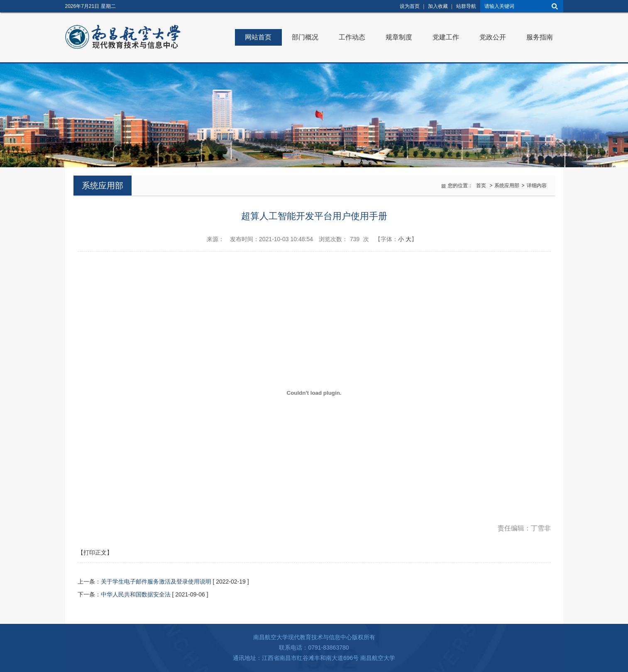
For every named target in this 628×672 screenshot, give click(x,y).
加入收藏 (438, 6)
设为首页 (410, 6)
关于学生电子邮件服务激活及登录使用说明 (156, 582)
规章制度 (399, 37)
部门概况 (305, 37)
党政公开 (493, 37)
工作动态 (352, 37)
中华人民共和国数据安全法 (136, 594)
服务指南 (540, 37)
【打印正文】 (95, 552)
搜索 (555, 6)
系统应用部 (507, 186)
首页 (481, 186)
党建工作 (446, 37)
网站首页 (258, 37)
